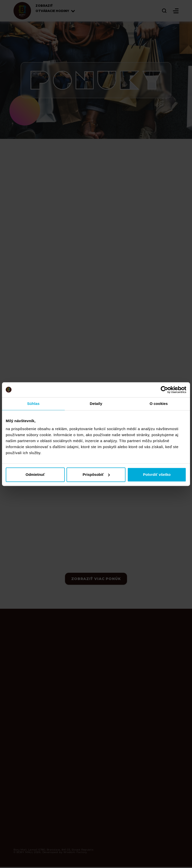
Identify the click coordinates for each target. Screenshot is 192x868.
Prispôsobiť (96, 474)
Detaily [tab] (96, 404)
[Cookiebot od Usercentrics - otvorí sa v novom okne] (164, 390)
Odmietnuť (35, 474)
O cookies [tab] (159, 404)
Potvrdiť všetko (157, 474)
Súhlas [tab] (33, 404)
